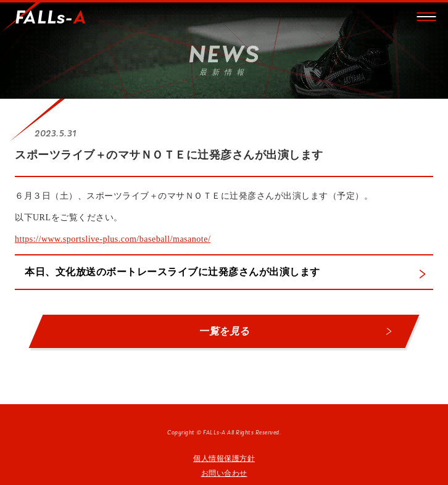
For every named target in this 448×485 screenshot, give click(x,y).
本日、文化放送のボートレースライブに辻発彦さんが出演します (172, 272)
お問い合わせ (224, 473)
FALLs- (51, 19)
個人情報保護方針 (224, 458)
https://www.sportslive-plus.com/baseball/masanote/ (113, 239)
